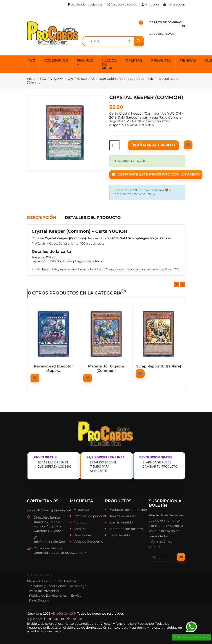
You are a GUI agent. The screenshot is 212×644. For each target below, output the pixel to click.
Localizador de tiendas (85, 5)
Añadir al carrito (153, 145)
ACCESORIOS (56, 61)
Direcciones (82, 535)
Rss (56, 619)
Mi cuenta (81, 501)
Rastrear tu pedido (122, 5)
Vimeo (74, 619)
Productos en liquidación (128, 510)
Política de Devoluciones (48, 596)
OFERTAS (134, 61)
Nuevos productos (122, 516)
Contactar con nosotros (126, 529)
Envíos (76, 596)
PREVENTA (161, 61)
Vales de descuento (88, 542)
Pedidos (80, 523)
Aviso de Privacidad (44, 591)
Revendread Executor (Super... (53, 369)
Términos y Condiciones (47, 586)
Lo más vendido (121, 523)
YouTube (62, 619)
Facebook (44, 619)
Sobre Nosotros (64, 581)
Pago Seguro (39, 600)
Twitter (50, 619)
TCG (32, 61)
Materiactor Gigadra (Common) (106, 369)
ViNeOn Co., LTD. (64, 614)
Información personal (90, 516)
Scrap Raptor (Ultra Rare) (159, 366)
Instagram (81, 619)
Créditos (80, 529)
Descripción (42, 218)
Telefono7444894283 (50, 540)
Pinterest (68, 619)
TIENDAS (188, 61)
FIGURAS (85, 61)
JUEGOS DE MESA (109, 64)
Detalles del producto (93, 218)
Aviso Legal (79, 586)
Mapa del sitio (119, 535)
